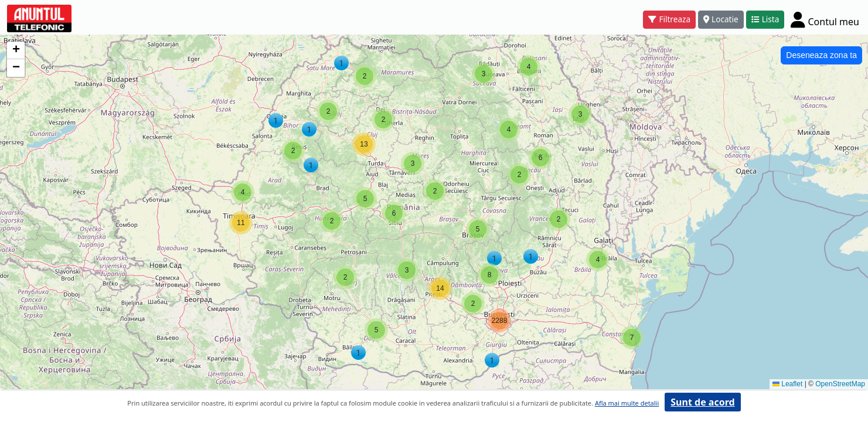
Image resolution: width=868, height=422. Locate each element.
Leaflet (787, 384)
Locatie (721, 19)
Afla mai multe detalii (627, 403)
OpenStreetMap (840, 384)
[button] (632, 338)
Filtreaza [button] (669, 19)
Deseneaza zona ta (821, 55)
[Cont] (825, 19)
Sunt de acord (702, 402)
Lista (765, 19)
